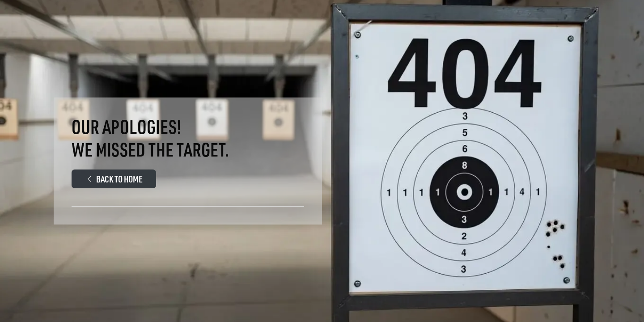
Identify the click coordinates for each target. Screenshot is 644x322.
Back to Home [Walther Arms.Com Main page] (114, 179)
